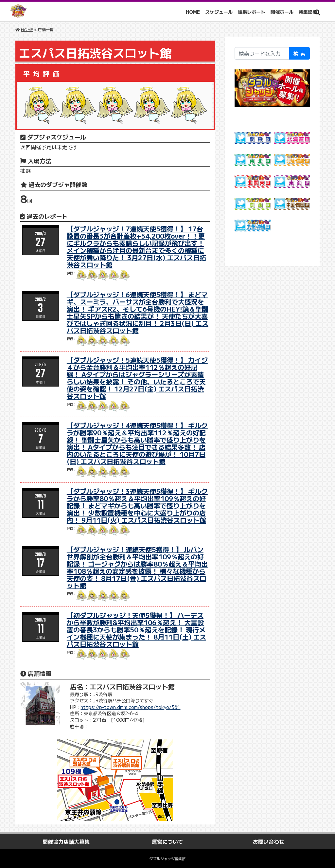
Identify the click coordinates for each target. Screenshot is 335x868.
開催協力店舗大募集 (66, 841)
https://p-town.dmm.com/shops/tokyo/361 (130, 707)
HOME (195, 12)
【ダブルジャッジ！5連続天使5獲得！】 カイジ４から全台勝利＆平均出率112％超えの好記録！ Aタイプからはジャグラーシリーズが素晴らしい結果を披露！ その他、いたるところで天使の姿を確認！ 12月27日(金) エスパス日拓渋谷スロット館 (137, 378)
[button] (317, 12)
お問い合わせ (269, 841)
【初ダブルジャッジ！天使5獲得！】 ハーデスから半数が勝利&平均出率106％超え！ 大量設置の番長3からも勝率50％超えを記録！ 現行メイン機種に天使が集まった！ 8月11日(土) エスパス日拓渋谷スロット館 (136, 630)
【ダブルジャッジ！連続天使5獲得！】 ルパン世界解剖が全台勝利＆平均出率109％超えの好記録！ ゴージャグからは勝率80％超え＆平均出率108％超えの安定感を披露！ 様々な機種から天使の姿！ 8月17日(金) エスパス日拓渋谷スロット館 (137, 567)
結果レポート (254, 12)
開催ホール (284, 12)
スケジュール (221, 12)
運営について (167, 841)
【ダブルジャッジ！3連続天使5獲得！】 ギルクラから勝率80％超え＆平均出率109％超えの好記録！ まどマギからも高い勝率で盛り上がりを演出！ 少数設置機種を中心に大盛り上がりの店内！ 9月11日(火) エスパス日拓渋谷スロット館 (137, 506)
